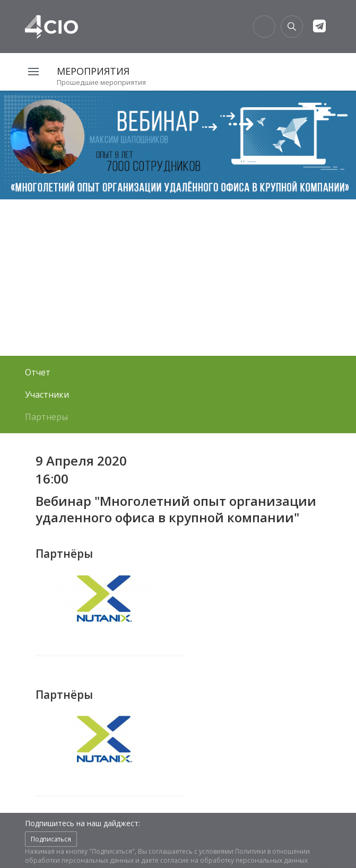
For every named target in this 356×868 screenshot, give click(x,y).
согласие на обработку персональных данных (234, 860)
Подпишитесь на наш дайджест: (83, 823)
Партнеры (46, 417)
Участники (47, 394)
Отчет (38, 372)
